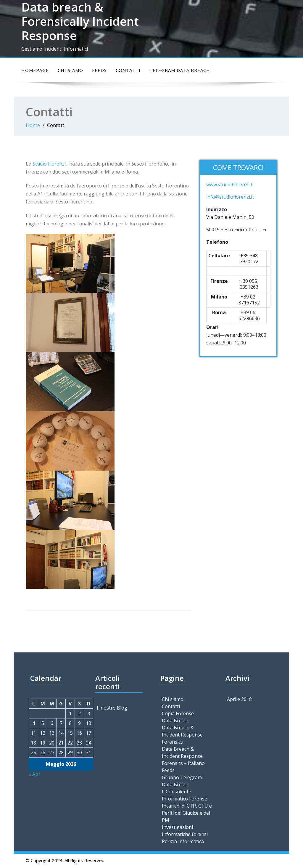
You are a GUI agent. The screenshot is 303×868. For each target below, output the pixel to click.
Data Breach (176, 721)
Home (33, 125)
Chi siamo (70, 70)
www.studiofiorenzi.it (229, 184)
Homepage (35, 70)
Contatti (128, 70)
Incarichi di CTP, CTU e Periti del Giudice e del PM (187, 813)
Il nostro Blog (112, 708)
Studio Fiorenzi (49, 164)
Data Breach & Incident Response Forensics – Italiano (183, 756)
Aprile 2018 (239, 699)
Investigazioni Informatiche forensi (185, 831)
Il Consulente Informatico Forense (184, 795)
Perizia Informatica (183, 841)
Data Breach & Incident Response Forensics (182, 735)
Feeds (99, 70)
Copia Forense (178, 713)
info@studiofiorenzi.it (230, 197)
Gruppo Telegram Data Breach (182, 781)
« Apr (34, 774)
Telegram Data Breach (180, 70)
